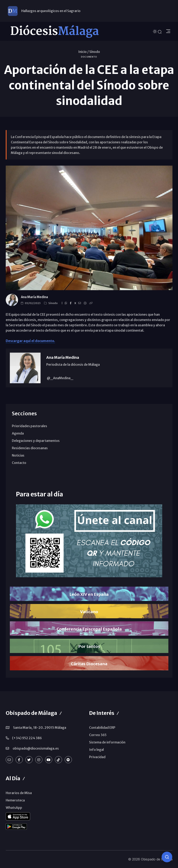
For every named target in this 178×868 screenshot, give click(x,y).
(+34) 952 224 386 (27, 738)
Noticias (18, 455)
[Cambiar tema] (155, 31)
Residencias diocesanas (30, 448)
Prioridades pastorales (29, 426)
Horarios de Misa (19, 793)
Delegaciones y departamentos (36, 441)
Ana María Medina (34, 297)
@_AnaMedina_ (60, 378)
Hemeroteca (15, 800)
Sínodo (95, 52)
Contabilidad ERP (102, 728)
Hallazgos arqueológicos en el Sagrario (51, 11)
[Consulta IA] (167, 857)
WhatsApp (14, 808)
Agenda (18, 433)
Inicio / (83, 52)
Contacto (19, 463)
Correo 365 (98, 735)
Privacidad (97, 757)
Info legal (96, 750)
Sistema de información (107, 742)
